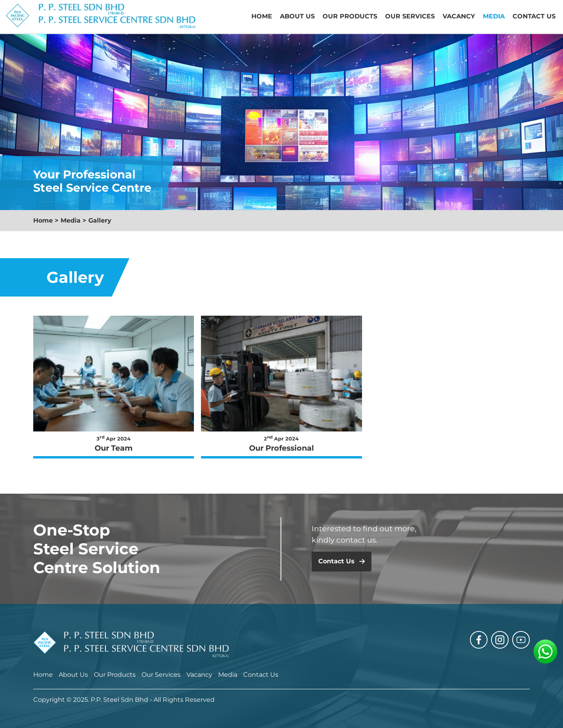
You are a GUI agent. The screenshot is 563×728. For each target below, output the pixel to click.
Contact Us (534, 16)
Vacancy (459, 16)
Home (262, 16)
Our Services (410, 16)
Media (494, 16)
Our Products (350, 16)
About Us (297, 16)
